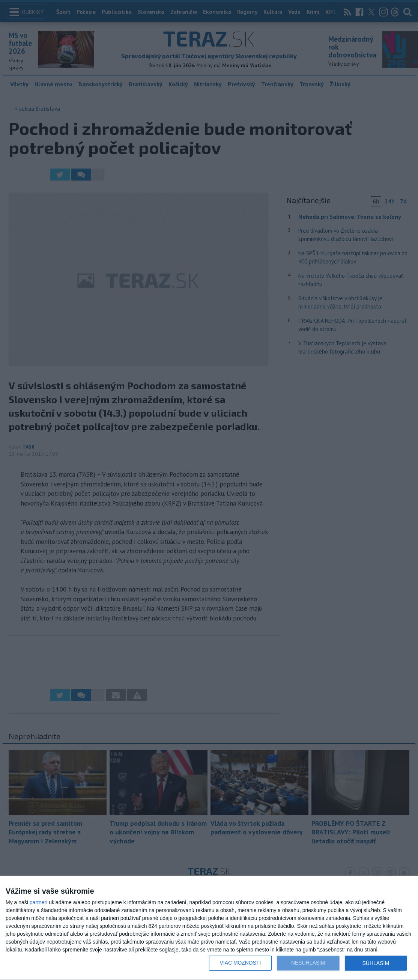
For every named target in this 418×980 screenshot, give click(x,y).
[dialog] (209, 928)
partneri (38, 902)
